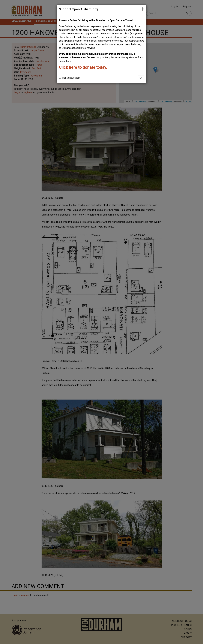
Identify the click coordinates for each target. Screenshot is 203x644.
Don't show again (69, 78)
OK (141, 78)
